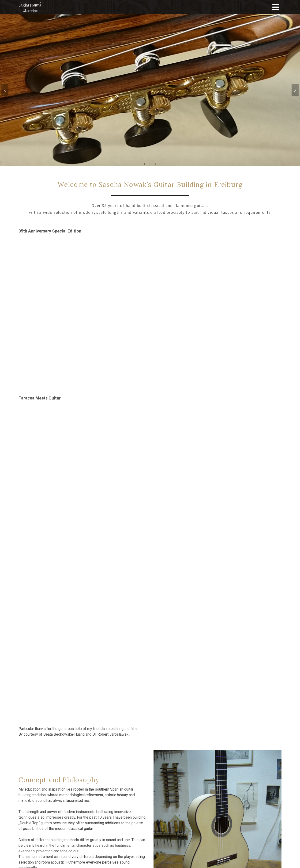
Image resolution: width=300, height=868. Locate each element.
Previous (5, 90)
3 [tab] (156, 164)
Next (295, 90)
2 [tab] (150, 164)
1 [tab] (144, 164)
